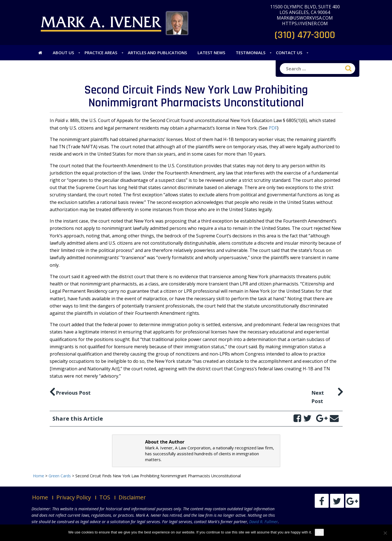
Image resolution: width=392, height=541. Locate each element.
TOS (105, 497)
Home (40, 497)
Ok (319, 532)
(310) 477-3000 (305, 35)
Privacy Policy (74, 497)
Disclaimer (132, 497)
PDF (273, 128)
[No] (385, 533)
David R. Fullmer (264, 522)
